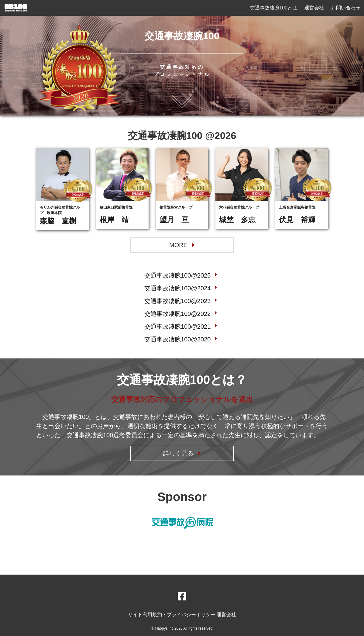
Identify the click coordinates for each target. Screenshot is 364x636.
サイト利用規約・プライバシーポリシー (172, 615)
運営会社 (314, 8)
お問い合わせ (346, 8)
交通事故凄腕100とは (274, 8)
